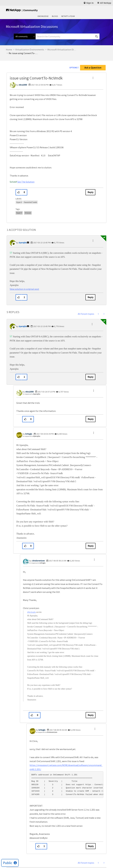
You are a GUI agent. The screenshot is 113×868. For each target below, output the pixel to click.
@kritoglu (31, 612)
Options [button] (73, 68)
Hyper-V (19, 202)
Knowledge (43, 16)
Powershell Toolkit (30, 202)
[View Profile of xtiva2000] (23, 85)
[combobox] (68, 36)
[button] (93, 78)
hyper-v (19, 213)
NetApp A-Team (68, 16)
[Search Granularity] (25, 36)
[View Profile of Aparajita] (23, 243)
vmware (28, 213)
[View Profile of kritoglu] (29, 434)
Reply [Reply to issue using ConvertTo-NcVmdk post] (90, 192)
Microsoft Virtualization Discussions (62, 50)
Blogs (55, 16)
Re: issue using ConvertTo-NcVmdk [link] (23, 53)
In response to (31, 394)
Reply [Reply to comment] (90, 297)
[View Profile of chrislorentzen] (38, 561)
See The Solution (26, 182)
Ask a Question (93, 68)
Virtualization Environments (30, 50)
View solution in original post (24, 289)
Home (9, 50)
